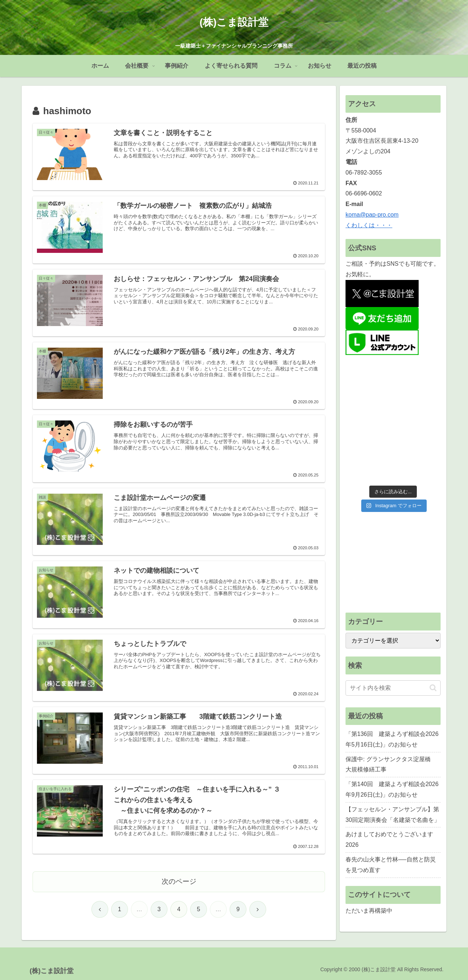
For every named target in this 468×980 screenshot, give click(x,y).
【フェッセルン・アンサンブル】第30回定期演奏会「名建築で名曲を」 (393, 815)
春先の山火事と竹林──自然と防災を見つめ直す (391, 865)
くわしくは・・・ (369, 225)
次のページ (179, 881)
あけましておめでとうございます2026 (389, 839)
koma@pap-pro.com (372, 215)
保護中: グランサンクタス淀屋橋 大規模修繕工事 (391, 764)
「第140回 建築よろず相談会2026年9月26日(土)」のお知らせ (392, 789)
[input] (393, 688)
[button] (433, 688)
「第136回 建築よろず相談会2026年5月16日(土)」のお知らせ (392, 739)
